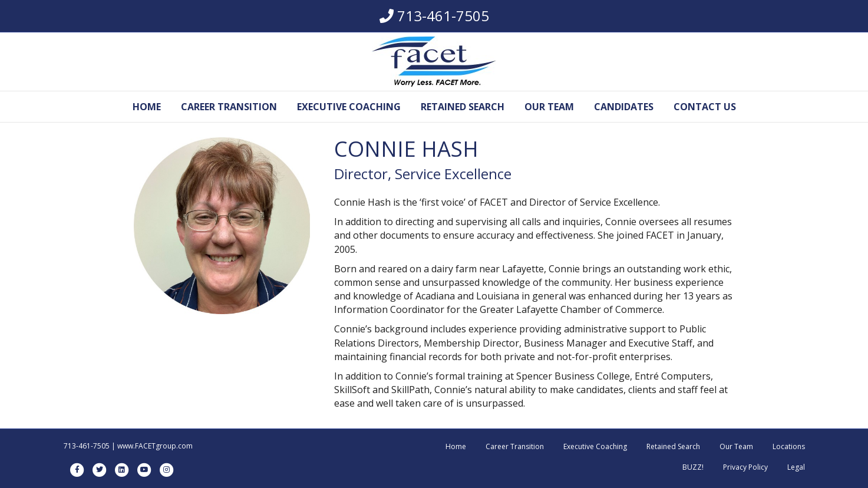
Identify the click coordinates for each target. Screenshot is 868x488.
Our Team (549, 107)
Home (147, 107)
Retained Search (463, 107)
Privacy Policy (745, 467)
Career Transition (229, 107)
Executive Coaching (349, 107)
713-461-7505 (443, 16)
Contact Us (705, 107)
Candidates (624, 107)
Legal (796, 467)
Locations (789, 446)
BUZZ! (693, 467)
